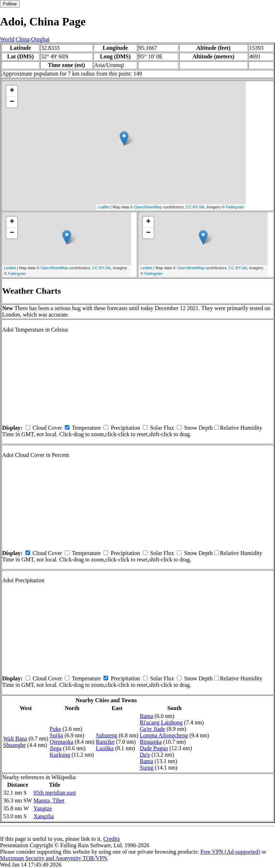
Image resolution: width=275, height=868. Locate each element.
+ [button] (12, 91)
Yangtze (43, 808)
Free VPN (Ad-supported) (230, 852)
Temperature (86, 428)
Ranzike (105, 742)
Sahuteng (107, 735)
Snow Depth (198, 428)
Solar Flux (162, 428)
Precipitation (125, 428)
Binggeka (151, 742)
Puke (56, 729)
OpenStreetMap (148, 207)
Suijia (56, 735)
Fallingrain (235, 207)
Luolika (105, 748)
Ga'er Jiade (152, 729)
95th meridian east (54, 793)
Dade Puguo (154, 748)
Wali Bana (15, 739)
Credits (111, 839)
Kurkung (60, 755)
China (23, 39)
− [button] (12, 102)
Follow (10, 4)
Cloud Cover (47, 428)
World (7, 39)
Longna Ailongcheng (164, 735)
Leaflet (104, 207)
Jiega (56, 748)
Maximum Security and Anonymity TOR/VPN (54, 858)
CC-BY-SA (195, 207)
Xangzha (44, 816)
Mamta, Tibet (49, 801)
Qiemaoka (62, 742)
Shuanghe (15, 745)
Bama (146, 716)
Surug (146, 768)
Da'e (145, 755)
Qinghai (40, 39)
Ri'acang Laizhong (161, 722)
